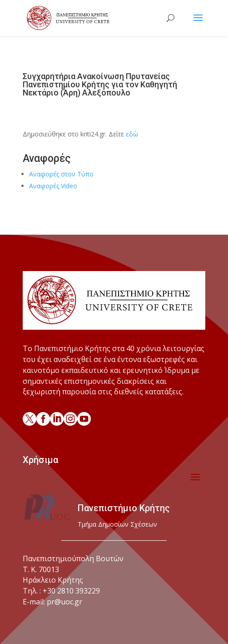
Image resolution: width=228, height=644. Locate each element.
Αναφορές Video (53, 186)
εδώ (132, 134)
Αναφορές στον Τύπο (61, 174)
